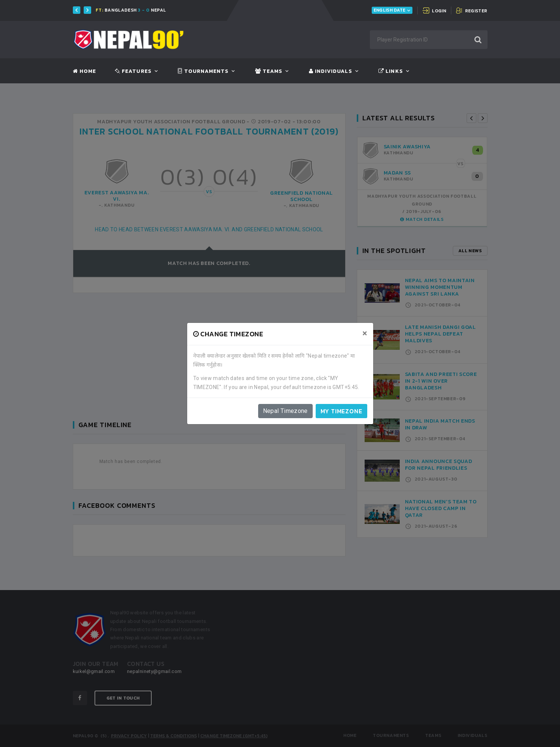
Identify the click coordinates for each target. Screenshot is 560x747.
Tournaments (203, 71)
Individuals (331, 71)
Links (391, 71)
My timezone (341, 411)
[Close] (365, 333)
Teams (269, 71)
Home (84, 71)
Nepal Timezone (285, 411)
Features (133, 71)
